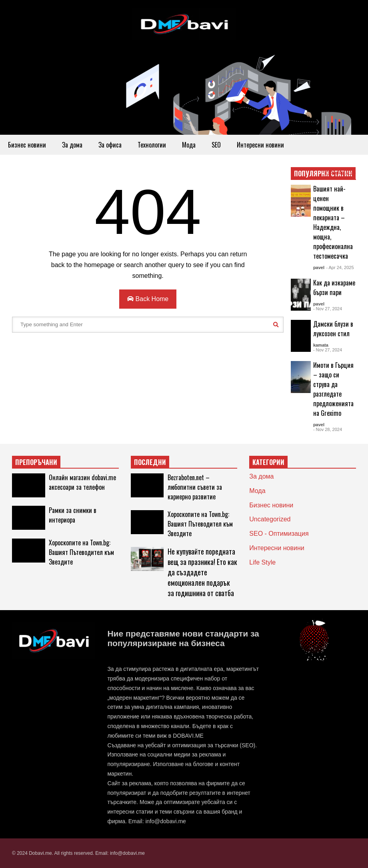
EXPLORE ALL (341, 173)
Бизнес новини (27, 145)
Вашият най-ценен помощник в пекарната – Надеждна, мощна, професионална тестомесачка (333, 222)
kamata (321, 345)
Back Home (148, 299)
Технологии (152, 145)
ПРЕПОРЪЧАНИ (36, 462)
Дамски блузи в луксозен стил (333, 329)
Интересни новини (260, 145)
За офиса (110, 145)
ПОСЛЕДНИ (150, 462)
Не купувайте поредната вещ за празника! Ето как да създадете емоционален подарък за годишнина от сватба (202, 572)
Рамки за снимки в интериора (73, 515)
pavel (319, 267)
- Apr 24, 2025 (340, 267)
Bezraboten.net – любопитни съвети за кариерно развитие (195, 487)
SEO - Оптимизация (279, 534)
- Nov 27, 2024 (328, 309)
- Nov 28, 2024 (328, 429)
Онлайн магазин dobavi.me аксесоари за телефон (82, 482)
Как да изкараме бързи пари (334, 287)
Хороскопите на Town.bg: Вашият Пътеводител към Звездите (81, 552)
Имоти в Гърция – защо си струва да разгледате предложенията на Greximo (333, 389)
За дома (72, 145)
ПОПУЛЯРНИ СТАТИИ (323, 174)
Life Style (262, 562)
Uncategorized (270, 519)
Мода (189, 145)
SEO (216, 145)
